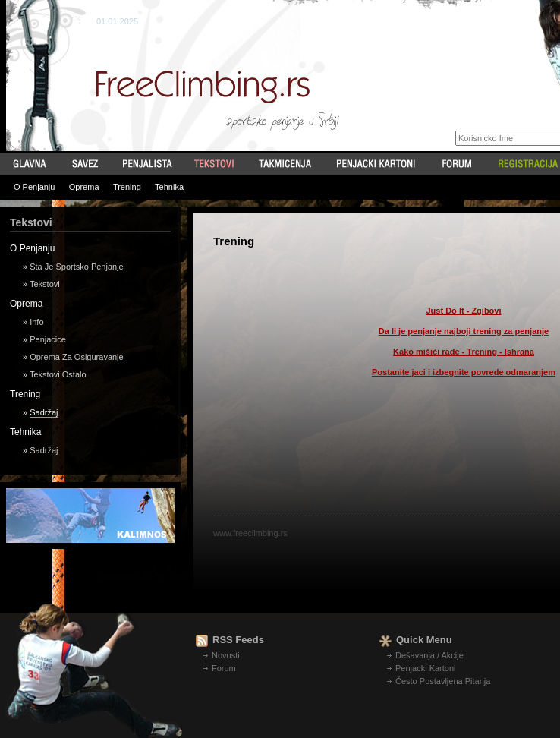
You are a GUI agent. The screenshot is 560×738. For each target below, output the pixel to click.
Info (36, 322)
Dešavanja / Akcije (429, 655)
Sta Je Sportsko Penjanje (77, 266)
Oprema (84, 187)
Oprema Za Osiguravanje (77, 357)
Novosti (226, 655)
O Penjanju (34, 187)
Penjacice (48, 339)
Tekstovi (45, 284)
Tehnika (169, 187)
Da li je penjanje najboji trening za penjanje (464, 331)
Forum (224, 668)
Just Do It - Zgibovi (464, 311)
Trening (127, 187)
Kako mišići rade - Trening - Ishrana (464, 352)
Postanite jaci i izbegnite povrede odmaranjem (464, 372)
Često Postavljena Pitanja (443, 681)
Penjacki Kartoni (426, 668)
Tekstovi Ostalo (58, 374)
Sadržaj (44, 412)
